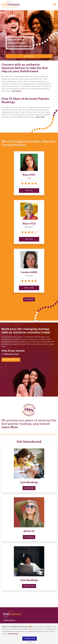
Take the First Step (11, 360)
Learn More (10, 427)
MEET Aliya (29, 239)
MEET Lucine (29, 288)
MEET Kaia (29, 191)
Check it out (29, 586)
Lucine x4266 (29, 272)
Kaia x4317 (29, 175)
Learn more (40, 117)
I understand (30, 639)
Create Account (9, 620)
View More (29, 299)
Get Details (29, 537)
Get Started (17, 91)
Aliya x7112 (29, 223)
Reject (30, 642)
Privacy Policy (13, 634)
